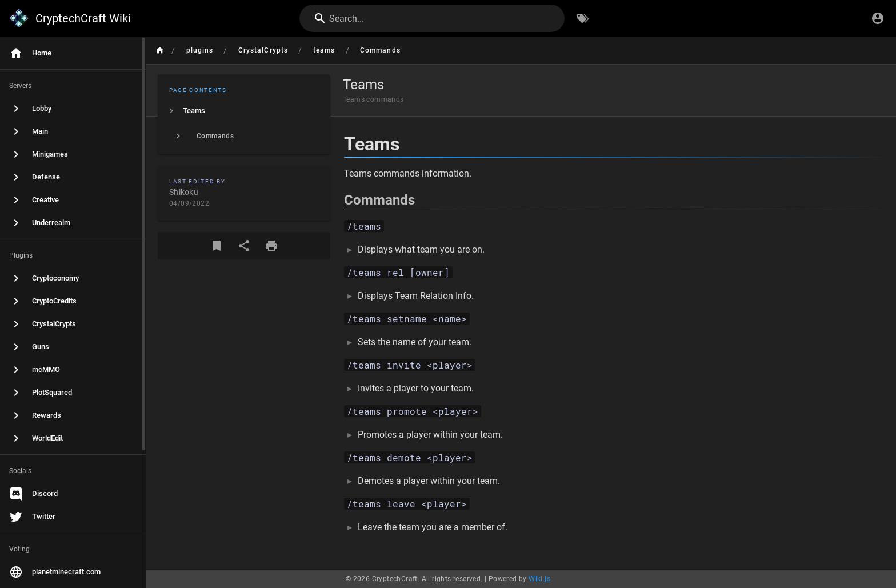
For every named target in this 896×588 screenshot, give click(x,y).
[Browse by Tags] (583, 18)
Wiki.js (539, 579)
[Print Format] (271, 246)
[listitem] (244, 111)
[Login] (878, 18)
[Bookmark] (217, 246)
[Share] (244, 246)
